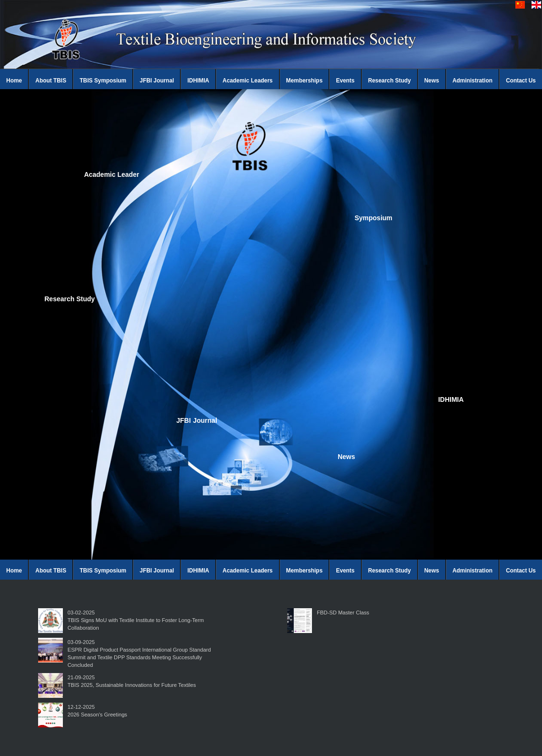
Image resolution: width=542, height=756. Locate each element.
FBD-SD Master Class (343, 613)
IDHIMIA (199, 81)
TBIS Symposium (103, 81)
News (432, 81)
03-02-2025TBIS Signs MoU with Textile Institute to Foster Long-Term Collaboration (136, 620)
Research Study (390, 81)
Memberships (305, 81)
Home (14, 81)
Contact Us (521, 81)
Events (345, 81)
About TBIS (51, 81)
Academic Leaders (247, 81)
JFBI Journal (157, 81)
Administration (472, 81)
